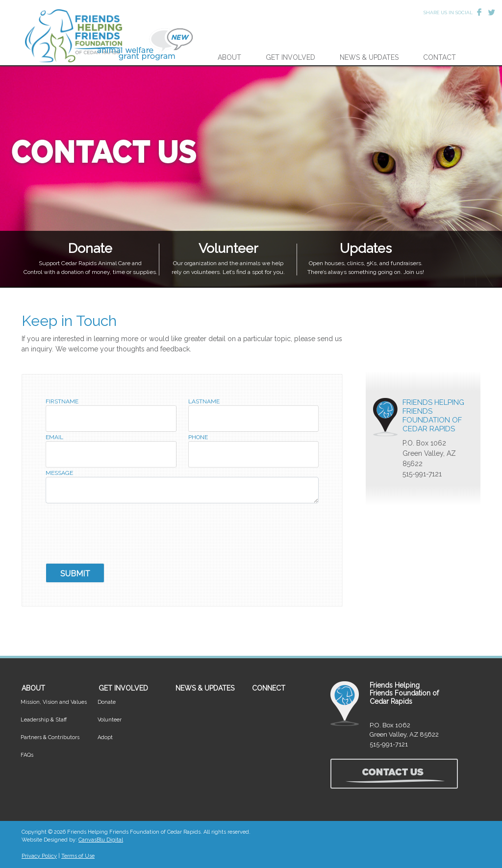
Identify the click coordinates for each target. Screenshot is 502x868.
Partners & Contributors (50, 737)
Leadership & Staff (44, 720)
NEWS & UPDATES (369, 57)
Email (54, 437)
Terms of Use (78, 856)
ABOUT (229, 57)
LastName (204, 402)
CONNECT (269, 688)
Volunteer (110, 720)
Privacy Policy (39, 856)
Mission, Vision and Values (54, 702)
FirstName (62, 402)
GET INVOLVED (290, 57)
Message (59, 473)
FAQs (27, 755)
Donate (107, 702)
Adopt (105, 737)
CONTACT (439, 57)
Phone (198, 437)
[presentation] (120, 534)
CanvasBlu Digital (101, 840)
